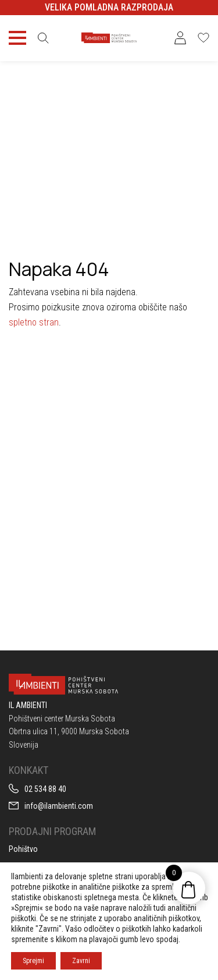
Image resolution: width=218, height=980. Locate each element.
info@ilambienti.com (59, 806)
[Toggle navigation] (17, 38)
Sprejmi (33, 961)
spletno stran (34, 322)
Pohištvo (23, 849)
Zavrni (81, 961)
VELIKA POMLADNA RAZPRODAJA (109, 7)
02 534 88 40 (45, 789)
